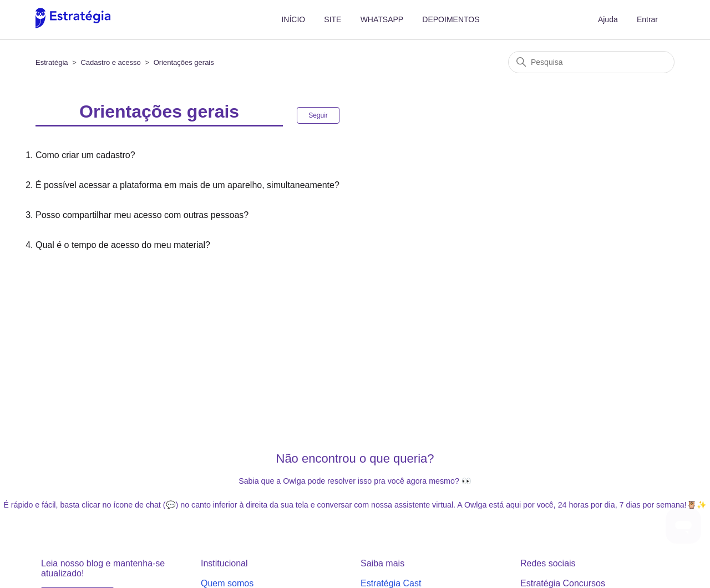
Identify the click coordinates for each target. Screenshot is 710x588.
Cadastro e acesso (110, 62)
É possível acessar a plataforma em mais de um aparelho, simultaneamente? (187, 185)
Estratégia (52, 62)
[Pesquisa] (591, 62)
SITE (333, 19)
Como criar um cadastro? (85, 155)
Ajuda (608, 19)
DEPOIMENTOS (451, 19)
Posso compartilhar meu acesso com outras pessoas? (142, 215)
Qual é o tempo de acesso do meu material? (123, 245)
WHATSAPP (382, 19)
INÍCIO (293, 19)
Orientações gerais (184, 62)
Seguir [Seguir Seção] (318, 115)
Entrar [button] (647, 19)
